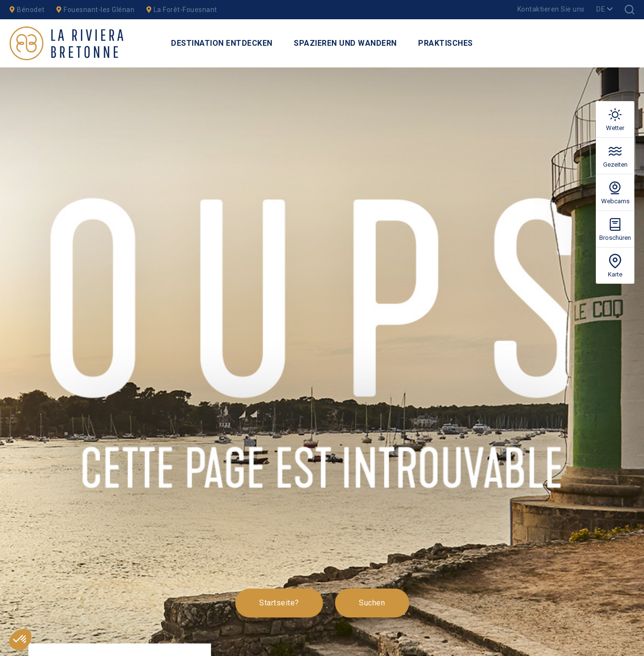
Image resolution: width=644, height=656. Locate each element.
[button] (20, 640)
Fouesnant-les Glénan (95, 10)
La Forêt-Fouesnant (182, 10)
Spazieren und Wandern (345, 43)
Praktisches (446, 43)
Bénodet (27, 10)
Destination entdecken (222, 43)
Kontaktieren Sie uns (551, 9)
